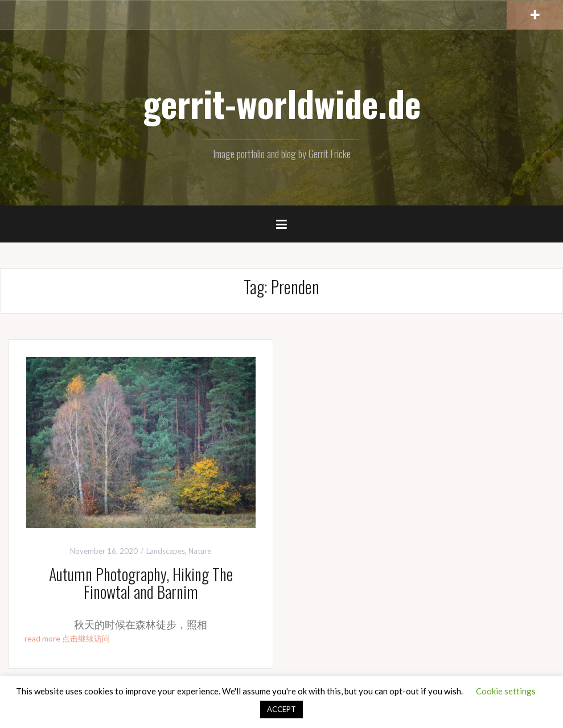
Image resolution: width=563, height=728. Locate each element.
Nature (200, 551)
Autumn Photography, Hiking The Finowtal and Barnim (141, 583)
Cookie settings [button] (506, 691)
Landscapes (166, 551)
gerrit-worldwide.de (282, 103)
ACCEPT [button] (281, 709)
